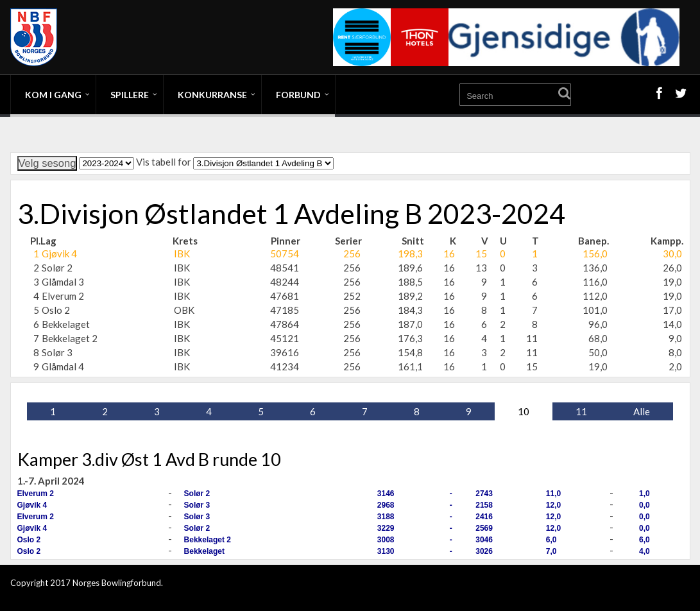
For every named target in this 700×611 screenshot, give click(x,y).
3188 (386, 517)
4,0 (645, 551)
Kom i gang (53, 95)
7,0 (551, 551)
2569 (484, 528)
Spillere (130, 95)
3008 (386, 540)
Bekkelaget (204, 551)
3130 (386, 551)
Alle (642, 411)
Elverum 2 (36, 494)
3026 (484, 551)
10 (524, 411)
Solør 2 (197, 494)
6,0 (551, 540)
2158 (484, 505)
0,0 (645, 505)
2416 (484, 517)
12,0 (553, 505)
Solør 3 (197, 505)
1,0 (645, 494)
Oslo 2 (29, 540)
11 (581, 411)
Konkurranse (212, 95)
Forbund (298, 95)
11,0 (553, 494)
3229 (386, 528)
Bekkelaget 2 (208, 540)
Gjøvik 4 (32, 505)
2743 (484, 494)
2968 (386, 505)
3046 (484, 540)
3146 (386, 494)
